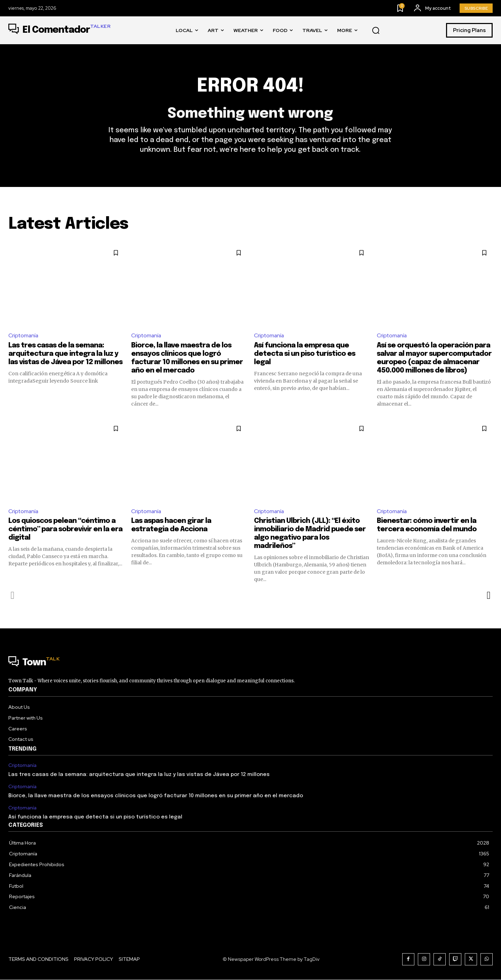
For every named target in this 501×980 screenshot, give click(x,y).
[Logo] (59, 30)
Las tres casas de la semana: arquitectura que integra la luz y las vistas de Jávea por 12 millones (65, 354)
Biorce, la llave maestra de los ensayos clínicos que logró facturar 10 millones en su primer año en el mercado (156, 796)
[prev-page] (13, 596)
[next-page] (488, 596)
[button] (376, 31)
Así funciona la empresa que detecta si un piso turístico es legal (305, 354)
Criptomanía (24, 336)
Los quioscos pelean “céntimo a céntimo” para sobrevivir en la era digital (65, 530)
